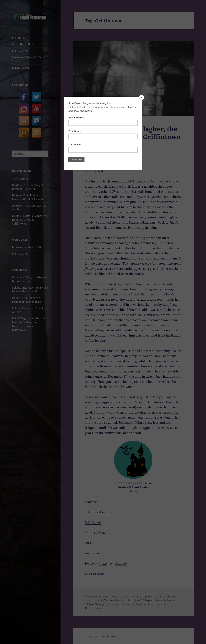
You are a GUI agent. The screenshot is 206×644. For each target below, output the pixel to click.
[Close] (142, 97)
